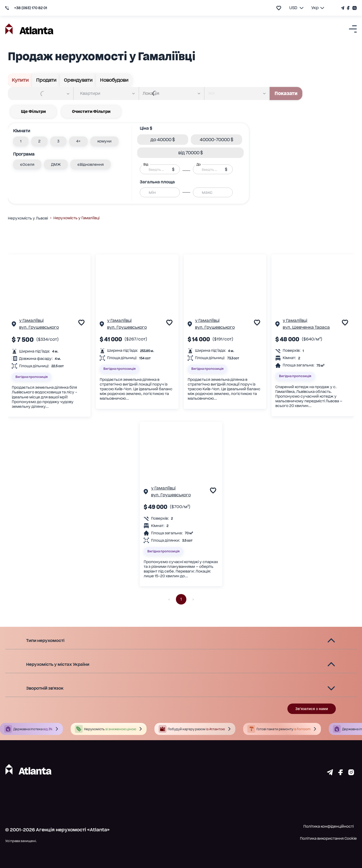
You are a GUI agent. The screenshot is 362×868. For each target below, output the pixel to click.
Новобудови (114, 80)
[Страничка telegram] (330, 773)
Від (146, 164)
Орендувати (78, 80)
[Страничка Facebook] (348, 8)
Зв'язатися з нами (312, 709)
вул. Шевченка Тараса (306, 327)
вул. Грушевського (39, 327)
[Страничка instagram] (351, 773)
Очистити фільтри (91, 112)
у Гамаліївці (31, 320)
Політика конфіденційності (328, 826)
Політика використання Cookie (328, 838)
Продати (46, 80)
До (199, 164)
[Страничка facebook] (341, 773)
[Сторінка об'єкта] (14, 325)
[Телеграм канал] (343, 8)
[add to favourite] (279, 8)
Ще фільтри (33, 112)
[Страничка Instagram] (354, 8)
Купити (20, 80)
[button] (21, 141)
